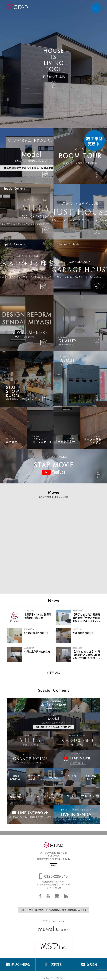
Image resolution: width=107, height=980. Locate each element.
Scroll (53, 87)
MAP (53, 865)
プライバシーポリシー (53, 978)
